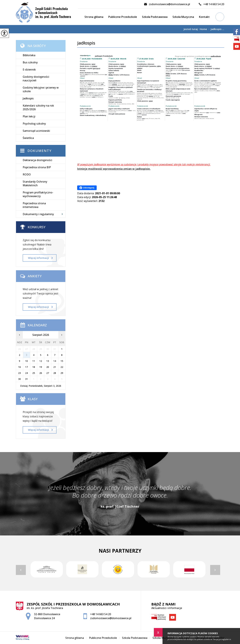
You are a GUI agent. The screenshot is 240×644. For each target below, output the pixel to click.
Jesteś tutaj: (192, 29)
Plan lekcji (29, 116)
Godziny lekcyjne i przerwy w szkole (41, 89)
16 (19, 367)
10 (26, 361)
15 (62, 361)
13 (48, 361)
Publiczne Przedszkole (123, 17)
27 (48, 373)
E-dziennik (29, 70)
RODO (27, 174)
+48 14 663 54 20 (211, 4)
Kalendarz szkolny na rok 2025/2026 (38, 107)
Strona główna (94, 17)
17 (26, 367)
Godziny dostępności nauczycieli (36, 79)
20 (48, 367)
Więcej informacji (40, 258)
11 (34, 361)
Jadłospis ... (216, 29)
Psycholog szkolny (34, 124)
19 (41, 367)
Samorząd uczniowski (36, 131)
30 (19, 379)
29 (62, 373)
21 (55, 367)
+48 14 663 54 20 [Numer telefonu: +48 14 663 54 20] (101, 614)
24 (26, 373)
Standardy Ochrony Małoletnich (35, 183)
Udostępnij (87, 188)
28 (55, 373)
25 (34, 373)
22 (62, 367)
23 (19, 373)
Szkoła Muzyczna (183, 17)
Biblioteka (29, 55)
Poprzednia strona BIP (37, 167)
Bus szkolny (30, 62)
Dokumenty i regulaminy (38, 214)
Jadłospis (86, 43)
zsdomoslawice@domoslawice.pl (167, 4)
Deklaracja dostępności (37, 160)
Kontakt (204, 17)
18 (34, 367)
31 (26, 379)
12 (41, 361)
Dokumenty (40, 151)
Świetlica (28, 138)
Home (203, 29)
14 (55, 361)
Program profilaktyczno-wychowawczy (38, 194)
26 (41, 373)
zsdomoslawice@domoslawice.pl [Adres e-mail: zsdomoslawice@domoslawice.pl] (111, 618)
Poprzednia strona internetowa (34, 205)
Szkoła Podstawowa (155, 17)
